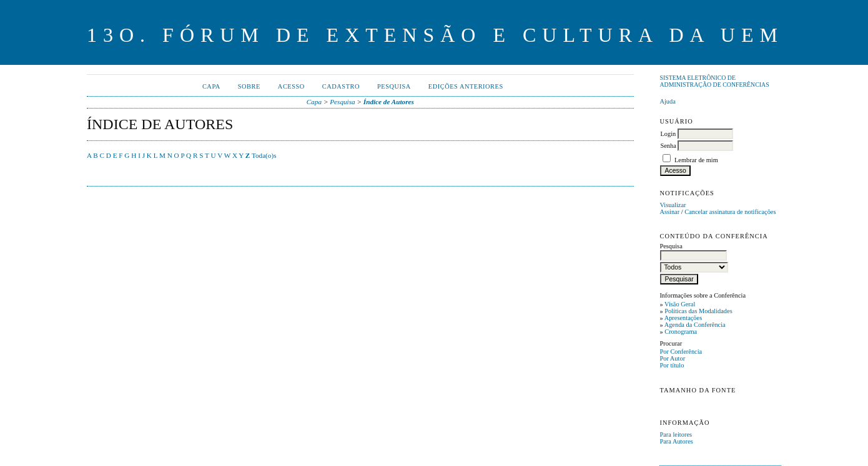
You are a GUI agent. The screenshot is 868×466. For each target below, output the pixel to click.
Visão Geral (680, 304)
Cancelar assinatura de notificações (730, 212)
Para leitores (676, 434)
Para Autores (676, 441)
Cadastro (341, 86)
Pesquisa (394, 86)
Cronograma (681, 332)
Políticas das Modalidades (698, 311)
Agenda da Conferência (695, 325)
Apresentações (683, 318)
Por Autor (672, 358)
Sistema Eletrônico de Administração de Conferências (714, 81)
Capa (211, 86)
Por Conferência (681, 352)
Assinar (669, 212)
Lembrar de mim (696, 160)
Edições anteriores (466, 86)
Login (668, 134)
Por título (672, 365)
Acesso (291, 86)
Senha (668, 146)
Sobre (249, 86)
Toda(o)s (264, 155)
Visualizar (673, 205)
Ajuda (667, 101)
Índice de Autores (389, 102)
